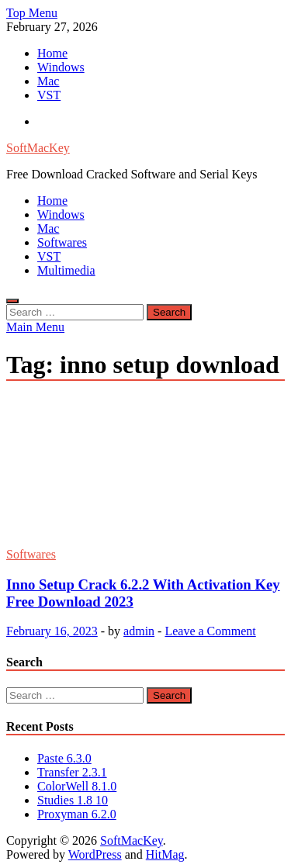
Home (52, 53)
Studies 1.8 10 (73, 800)
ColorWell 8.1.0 (77, 786)
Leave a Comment (210, 631)
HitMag (165, 854)
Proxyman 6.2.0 (77, 814)
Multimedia (66, 270)
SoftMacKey (38, 148)
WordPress (95, 854)
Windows (61, 67)
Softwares (62, 242)
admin (139, 631)
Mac (48, 81)
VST (49, 95)
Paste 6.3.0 (64, 758)
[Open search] (12, 301)
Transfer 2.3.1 (72, 772)
